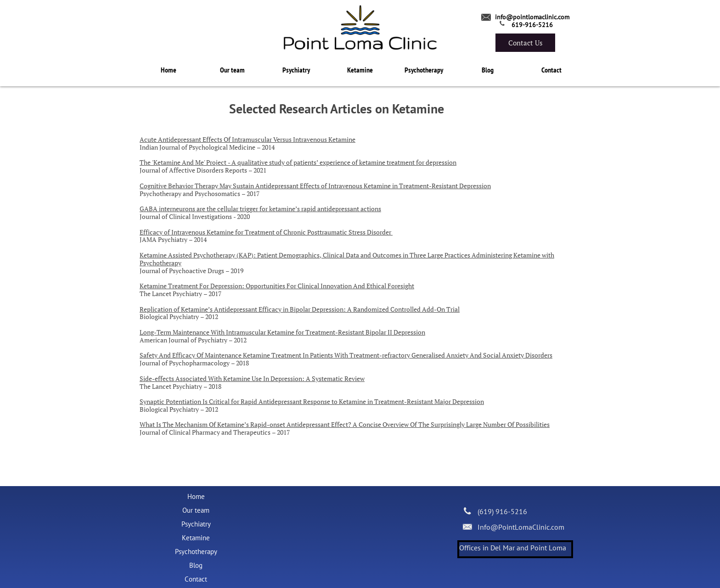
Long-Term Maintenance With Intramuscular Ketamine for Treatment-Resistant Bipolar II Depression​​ (282, 332)
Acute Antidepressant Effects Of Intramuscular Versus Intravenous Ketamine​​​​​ (247, 139)
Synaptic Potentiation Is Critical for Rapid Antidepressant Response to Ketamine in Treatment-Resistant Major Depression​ (312, 401)
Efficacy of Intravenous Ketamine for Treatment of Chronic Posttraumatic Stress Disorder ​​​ (266, 232)
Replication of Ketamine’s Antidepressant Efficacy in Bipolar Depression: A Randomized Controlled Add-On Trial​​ (300, 309)
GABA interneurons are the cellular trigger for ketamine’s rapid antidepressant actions (260, 209)
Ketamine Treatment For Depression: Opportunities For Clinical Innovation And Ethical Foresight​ (277, 286)
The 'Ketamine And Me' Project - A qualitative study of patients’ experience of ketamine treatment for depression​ (298, 162)
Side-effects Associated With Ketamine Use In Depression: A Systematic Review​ (252, 378)
